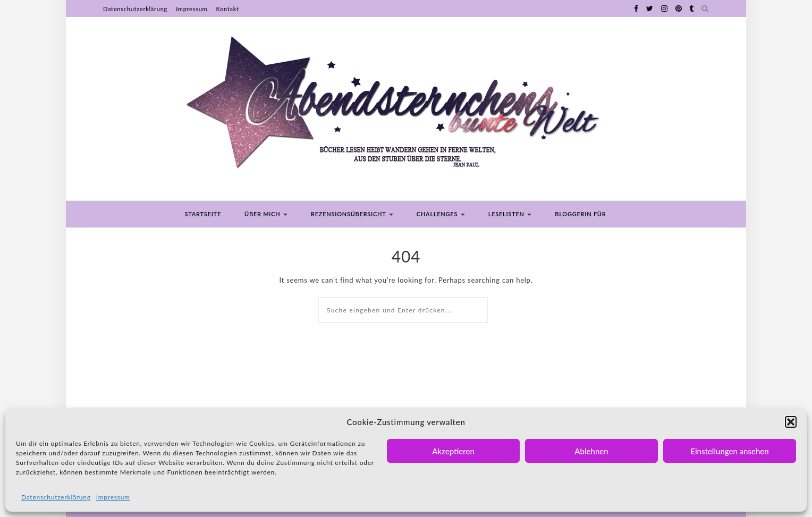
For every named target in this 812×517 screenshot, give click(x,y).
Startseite (203, 214)
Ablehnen (591, 451)
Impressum (113, 497)
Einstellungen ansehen (729, 451)
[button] (791, 422)
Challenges (441, 214)
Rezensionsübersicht (352, 214)
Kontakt (227, 9)
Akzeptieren (453, 451)
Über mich (266, 214)
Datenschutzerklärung (56, 497)
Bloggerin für (580, 214)
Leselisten (510, 214)
